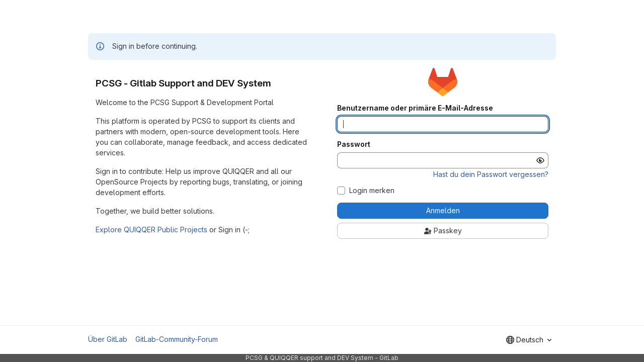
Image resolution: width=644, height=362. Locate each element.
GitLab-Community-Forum (177, 339)
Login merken (372, 191)
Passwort (354, 144)
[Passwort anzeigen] (540, 160)
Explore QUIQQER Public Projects (151, 230)
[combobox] (529, 340)
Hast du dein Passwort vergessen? (491, 174)
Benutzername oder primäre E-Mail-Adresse (415, 108)
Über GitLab (108, 339)
